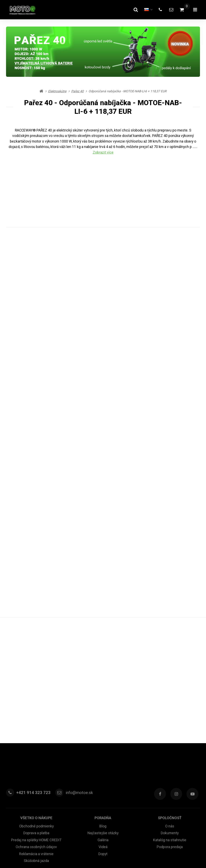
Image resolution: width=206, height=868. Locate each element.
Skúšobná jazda (36, 764)
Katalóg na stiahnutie (170, 743)
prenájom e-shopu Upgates (147, 855)
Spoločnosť (170, 722)
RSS (95, 855)
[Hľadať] (132, 10)
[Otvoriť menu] (194, 10)
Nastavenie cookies (113, 855)
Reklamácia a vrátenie (36, 757)
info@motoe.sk (77, 698)
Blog (103, 730)
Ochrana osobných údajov (36, 750)
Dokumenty (170, 737)
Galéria (103, 743)
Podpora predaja (170, 750)
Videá (103, 750)
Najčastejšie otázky (103, 737)
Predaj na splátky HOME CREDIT (36, 743)
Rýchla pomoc (103, 835)
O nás (170, 730)
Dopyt (103, 757)
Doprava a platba (36, 737)
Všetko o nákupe (36, 722)
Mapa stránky (82, 855)
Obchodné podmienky (36, 730)
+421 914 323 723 (32, 698)
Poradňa (103, 722)
